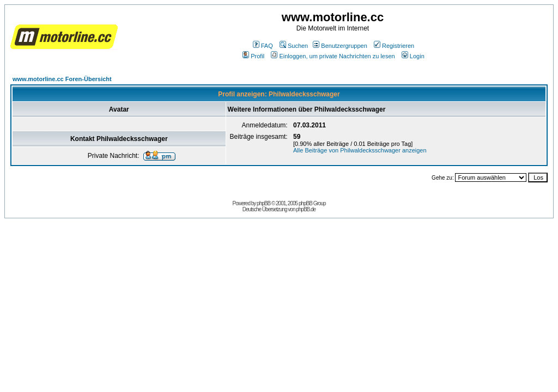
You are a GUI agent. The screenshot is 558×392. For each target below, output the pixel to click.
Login (413, 56)
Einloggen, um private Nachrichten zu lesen (333, 56)
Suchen (294, 46)
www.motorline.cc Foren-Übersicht (62, 79)
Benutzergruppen (340, 46)
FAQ (263, 46)
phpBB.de (306, 209)
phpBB (263, 203)
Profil (253, 56)
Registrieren (394, 46)
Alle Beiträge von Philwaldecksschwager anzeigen (360, 150)
